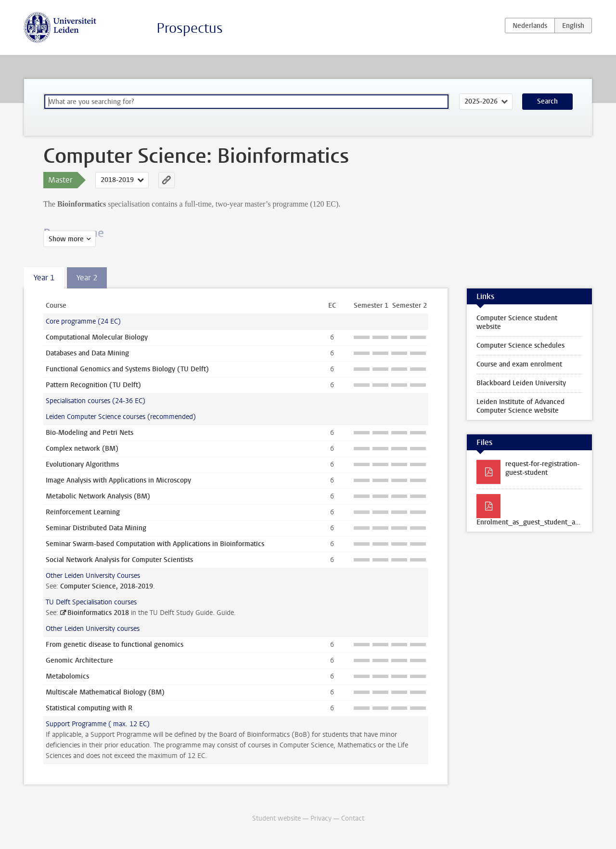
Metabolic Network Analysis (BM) (98, 496)
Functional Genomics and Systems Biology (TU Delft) (127, 369)
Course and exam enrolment (519, 364)
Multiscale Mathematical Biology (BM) (105, 692)
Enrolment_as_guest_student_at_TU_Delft (534, 522)
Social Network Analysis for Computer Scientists (119, 560)
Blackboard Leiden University (521, 383)
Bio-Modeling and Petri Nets (90, 433)
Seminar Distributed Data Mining (96, 528)
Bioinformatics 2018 (98, 613)
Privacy (321, 818)
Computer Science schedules (520, 346)
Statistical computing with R (89, 708)
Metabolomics (67, 676)
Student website (276, 818)
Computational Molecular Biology (97, 337)
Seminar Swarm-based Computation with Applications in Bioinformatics (155, 544)
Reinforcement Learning (83, 512)
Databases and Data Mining (87, 353)
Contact (353, 818)
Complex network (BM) (82, 449)
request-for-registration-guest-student (542, 468)
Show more (66, 239)
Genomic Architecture (79, 660)
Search (547, 101)
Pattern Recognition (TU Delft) (93, 385)
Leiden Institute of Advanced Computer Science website (520, 406)
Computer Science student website (517, 322)
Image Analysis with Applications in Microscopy (118, 480)
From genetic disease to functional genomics (115, 645)
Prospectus (190, 28)
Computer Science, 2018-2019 (107, 586)
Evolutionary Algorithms (82, 464)
